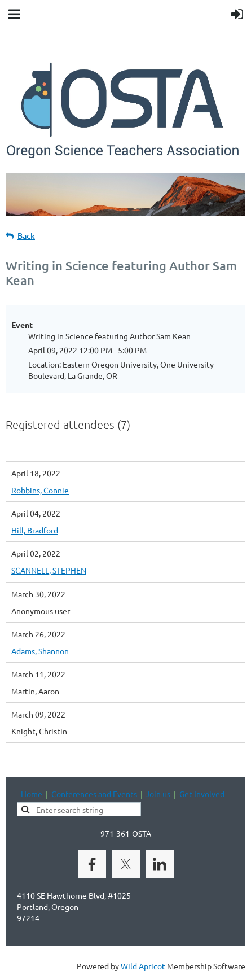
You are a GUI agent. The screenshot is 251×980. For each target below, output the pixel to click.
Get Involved (202, 794)
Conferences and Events (94, 794)
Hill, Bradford (35, 530)
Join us (158, 794)
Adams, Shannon (40, 651)
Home (32, 794)
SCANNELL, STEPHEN (49, 570)
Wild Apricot (143, 966)
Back (26, 236)
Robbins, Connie (40, 490)
